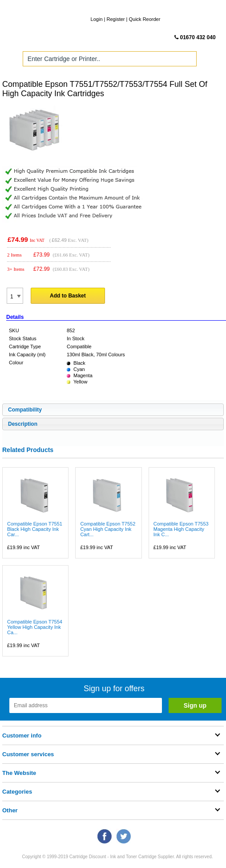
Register (116, 19)
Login (97, 19)
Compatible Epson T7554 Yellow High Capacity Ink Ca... (35, 627)
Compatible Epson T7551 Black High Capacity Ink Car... (35, 529)
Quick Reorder (144, 19)
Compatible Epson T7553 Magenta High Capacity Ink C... (181, 529)
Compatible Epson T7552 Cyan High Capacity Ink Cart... (108, 529)
